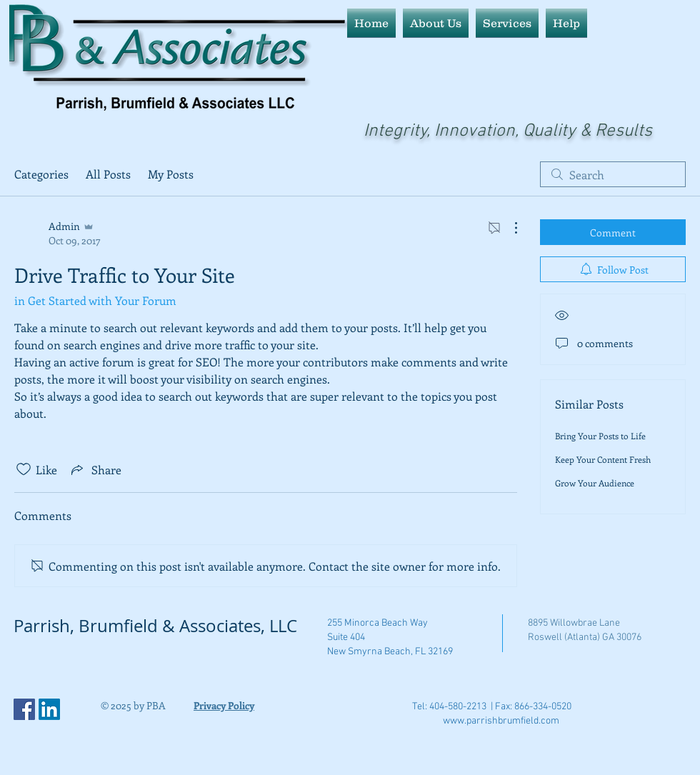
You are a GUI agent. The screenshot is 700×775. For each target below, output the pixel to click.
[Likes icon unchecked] (24, 469)
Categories (41, 174)
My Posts (171, 174)
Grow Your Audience (595, 483)
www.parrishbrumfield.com (501, 721)
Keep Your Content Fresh (603, 459)
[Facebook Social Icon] (24, 709)
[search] (613, 174)
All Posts (108, 174)
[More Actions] (509, 228)
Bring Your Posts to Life (600, 436)
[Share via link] (95, 469)
